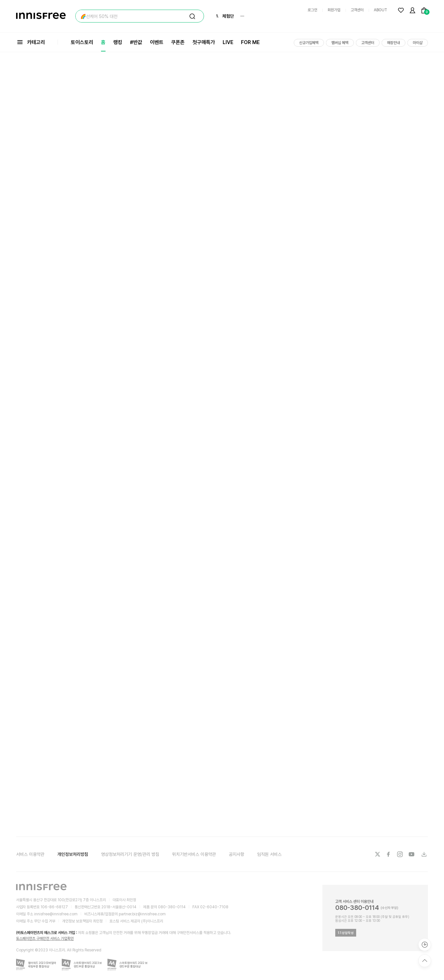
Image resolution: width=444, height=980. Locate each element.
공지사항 (236, 854)
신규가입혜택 (309, 43)
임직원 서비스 (269, 854)
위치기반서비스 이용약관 (194, 854)
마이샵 (418, 43)
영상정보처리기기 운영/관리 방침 (130, 854)
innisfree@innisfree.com (56, 914)
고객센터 (357, 10)
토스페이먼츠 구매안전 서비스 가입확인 (45, 939)
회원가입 (334, 10)
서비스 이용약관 (30, 854)
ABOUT (380, 10)
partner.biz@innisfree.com (142, 914)
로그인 (312, 10)
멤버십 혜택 (340, 43)
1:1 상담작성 (346, 933)
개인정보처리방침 (73, 854)
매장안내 (393, 43)
